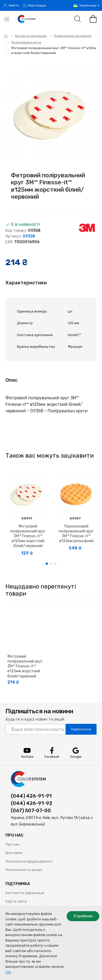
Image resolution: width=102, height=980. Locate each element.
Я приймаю (83, 916)
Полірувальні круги (26, 42)
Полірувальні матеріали (72, 36)
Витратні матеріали (31, 36)
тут (8, 972)
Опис (11, 380)
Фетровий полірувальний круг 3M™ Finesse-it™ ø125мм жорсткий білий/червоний (28, 536)
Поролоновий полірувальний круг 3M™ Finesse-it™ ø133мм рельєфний (76, 534)
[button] (47, 564)
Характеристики (26, 283)
